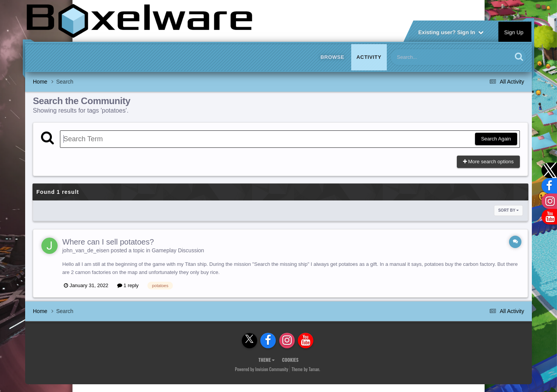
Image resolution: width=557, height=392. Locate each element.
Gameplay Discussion (178, 250)
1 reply (128, 285)
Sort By (508, 210)
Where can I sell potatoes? (108, 242)
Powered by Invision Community (261, 369)
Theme (267, 360)
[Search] (431, 57)
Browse (332, 57)
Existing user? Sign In (451, 32)
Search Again (496, 139)
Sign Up (514, 32)
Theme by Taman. (306, 369)
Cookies (290, 360)
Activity (369, 57)
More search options (488, 162)
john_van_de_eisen (86, 250)
